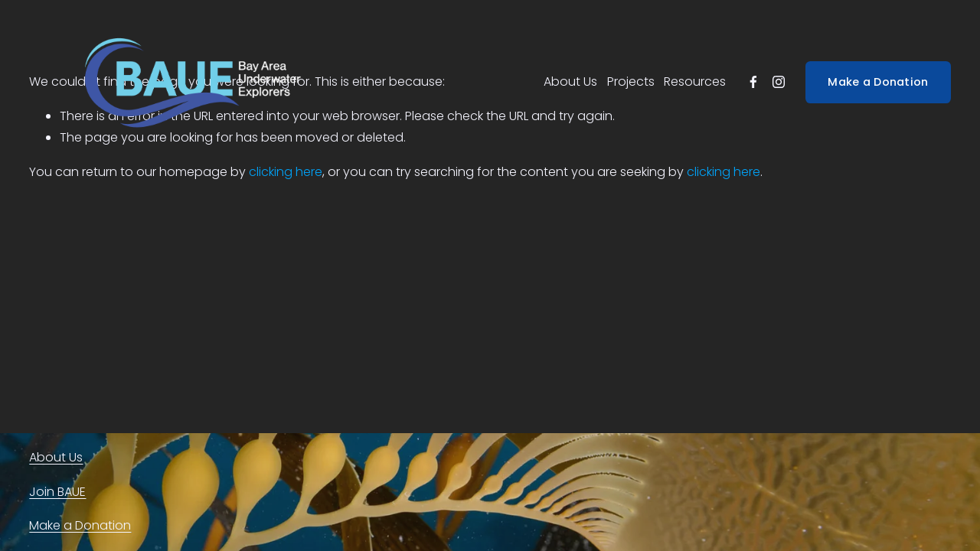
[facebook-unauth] (753, 82)
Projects (631, 82)
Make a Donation (878, 82)
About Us (570, 82)
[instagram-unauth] (779, 82)
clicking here (286, 172)
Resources (695, 82)
